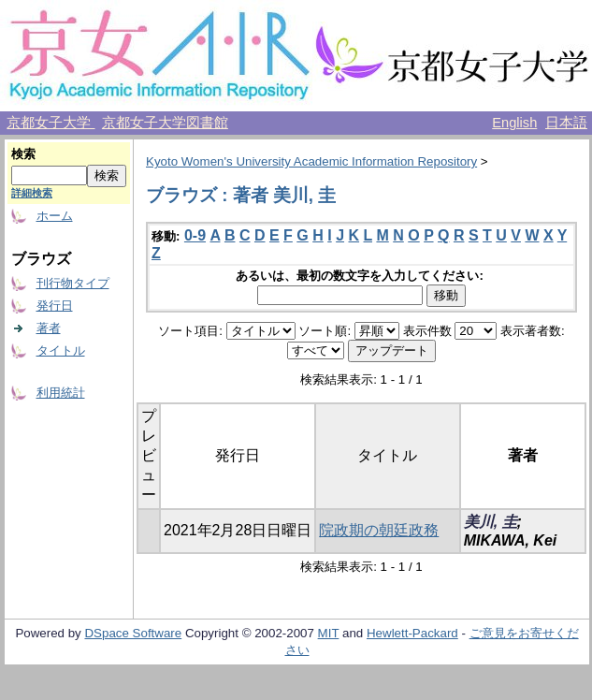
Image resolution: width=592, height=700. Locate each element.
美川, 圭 (491, 522)
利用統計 (61, 393)
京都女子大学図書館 (165, 123)
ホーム (55, 216)
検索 (23, 154)
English (514, 123)
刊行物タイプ (73, 283)
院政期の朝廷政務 (379, 530)
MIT (329, 633)
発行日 (55, 306)
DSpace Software (133, 633)
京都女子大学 (51, 123)
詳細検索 (32, 193)
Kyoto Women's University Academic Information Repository (311, 161)
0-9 (195, 235)
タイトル (61, 350)
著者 (49, 328)
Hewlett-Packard (412, 633)
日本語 (566, 123)
